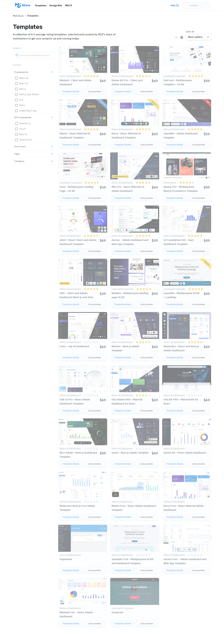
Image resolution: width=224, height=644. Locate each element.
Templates (41, 5)
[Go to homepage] (22, 5)
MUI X (69, 5)
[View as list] (176, 37)
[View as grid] (182, 37)
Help (175, 5)
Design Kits (56, 5)
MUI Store (18, 16)
